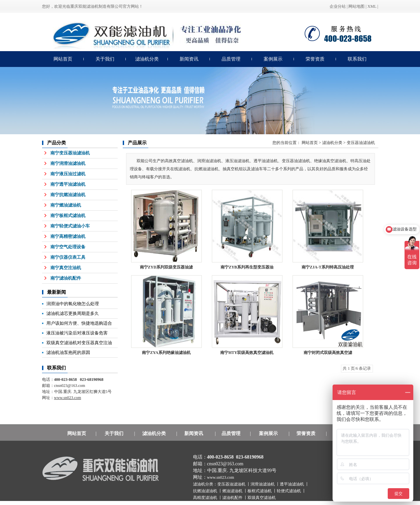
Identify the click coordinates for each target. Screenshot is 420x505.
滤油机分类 (147, 59)
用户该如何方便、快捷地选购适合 (79, 323)
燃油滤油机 (233, 491)
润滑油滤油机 (263, 484)
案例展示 (273, 59)
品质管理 (231, 59)
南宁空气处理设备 (68, 247)
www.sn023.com (221, 477)
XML (372, 6)
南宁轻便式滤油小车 (70, 226)
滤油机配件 (233, 498)
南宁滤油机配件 (66, 278)
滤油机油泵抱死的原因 (68, 352)
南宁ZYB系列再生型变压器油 (247, 267)
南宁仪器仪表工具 (68, 257)
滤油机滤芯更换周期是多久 (73, 313)
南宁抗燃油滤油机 (68, 195)
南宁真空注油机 (66, 268)
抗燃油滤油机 (206, 491)
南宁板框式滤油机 (68, 215)
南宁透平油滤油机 (68, 184)
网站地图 (356, 6)
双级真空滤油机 (262, 498)
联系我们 (357, 59)
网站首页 (63, 59)
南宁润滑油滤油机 (68, 163)
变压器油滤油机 (361, 143)
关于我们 (105, 59)
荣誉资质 (315, 59)
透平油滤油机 (292, 484)
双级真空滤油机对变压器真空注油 (79, 343)
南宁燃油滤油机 (66, 205)
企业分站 (338, 6)
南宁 (328, 267)
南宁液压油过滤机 (68, 174)
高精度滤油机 (206, 498)
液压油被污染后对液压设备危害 (77, 333)
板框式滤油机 (260, 491)
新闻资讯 (189, 59)
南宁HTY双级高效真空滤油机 (247, 353)
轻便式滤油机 (289, 491)
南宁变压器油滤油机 (70, 153)
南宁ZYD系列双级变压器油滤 (166, 267)
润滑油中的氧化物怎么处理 (73, 304)
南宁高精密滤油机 (68, 236)
